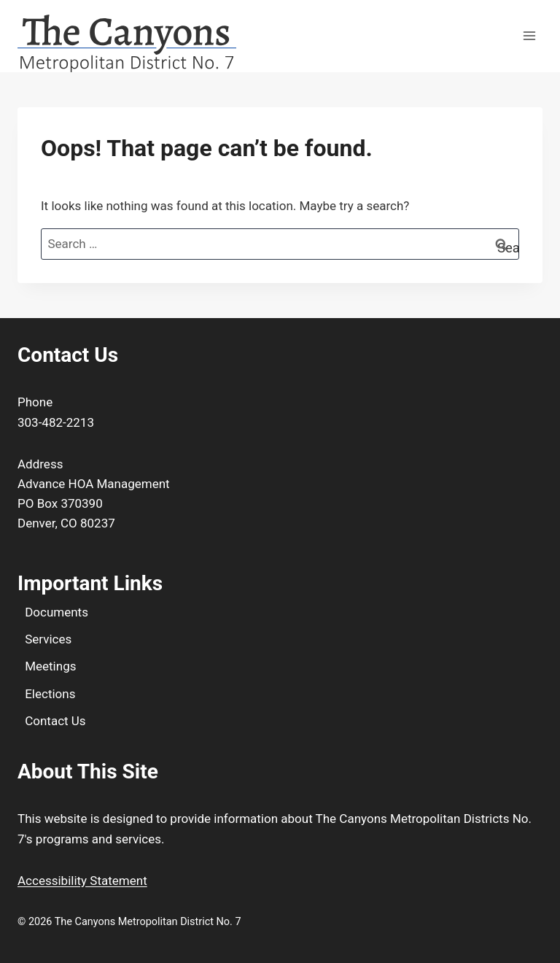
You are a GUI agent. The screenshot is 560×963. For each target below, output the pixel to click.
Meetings (50, 666)
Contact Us (55, 721)
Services (48, 639)
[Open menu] (529, 36)
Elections (50, 694)
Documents (57, 612)
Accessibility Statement (82, 881)
